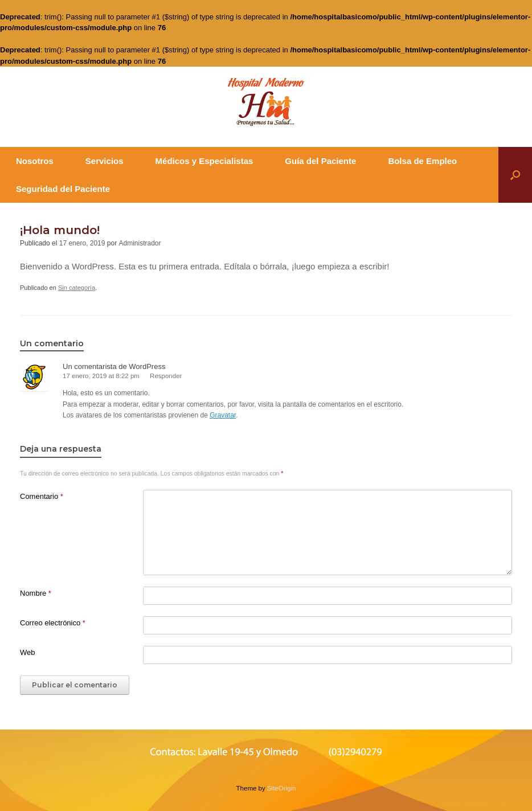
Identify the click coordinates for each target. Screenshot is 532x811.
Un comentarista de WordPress (114, 366)
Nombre (36, 593)
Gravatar (223, 415)
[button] (515, 175)
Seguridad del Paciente (63, 189)
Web (28, 652)
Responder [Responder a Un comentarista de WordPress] (166, 376)
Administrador (140, 243)
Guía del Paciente (320, 161)
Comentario (42, 496)
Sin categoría (77, 288)
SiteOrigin (282, 788)
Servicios (105, 161)
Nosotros (35, 161)
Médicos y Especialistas (204, 161)
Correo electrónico (53, 623)
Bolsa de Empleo (422, 161)
